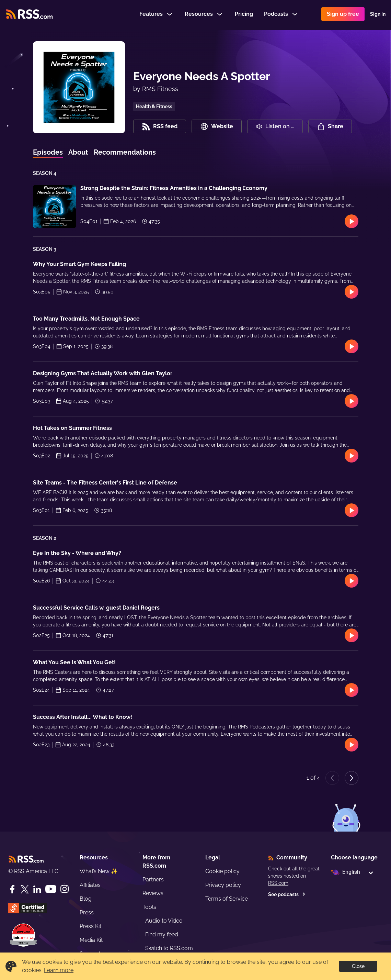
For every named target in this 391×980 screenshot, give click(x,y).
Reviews (153, 893)
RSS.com (278, 883)
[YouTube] (51, 889)
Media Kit (91, 940)
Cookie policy (222, 871)
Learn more (59, 970)
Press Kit (90, 926)
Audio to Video (164, 921)
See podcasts (287, 894)
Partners (153, 879)
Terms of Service (227, 899)
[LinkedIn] (37, 889)
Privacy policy (223, 885)
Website (217, 126)
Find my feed (162, 934)
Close (358, 966)
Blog (86, 899)
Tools (149, 907)
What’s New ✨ (99, 871)
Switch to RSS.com (169, 948)
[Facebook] (12, 889)
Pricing (244, 15)
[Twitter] (25, 889)
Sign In (378, 15)
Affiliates (90, 885)
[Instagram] (65, 889)
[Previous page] (332, 778)
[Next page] (352, 778)
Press (87, 912)
